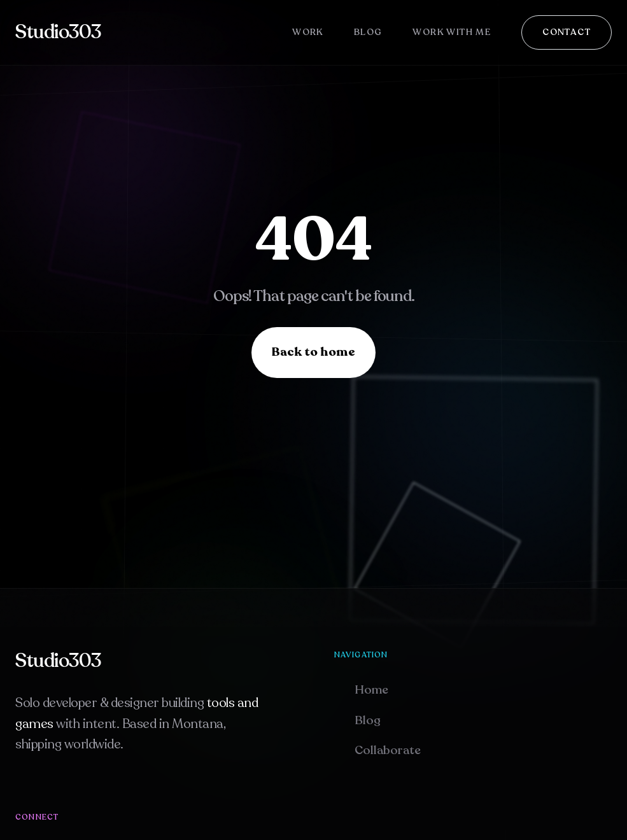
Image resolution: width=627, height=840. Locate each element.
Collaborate (388, 750)
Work (308, 32)
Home (371, 690)
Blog (368, 32)
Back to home (313, 352)
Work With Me (452, 32)
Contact (567, 32)
